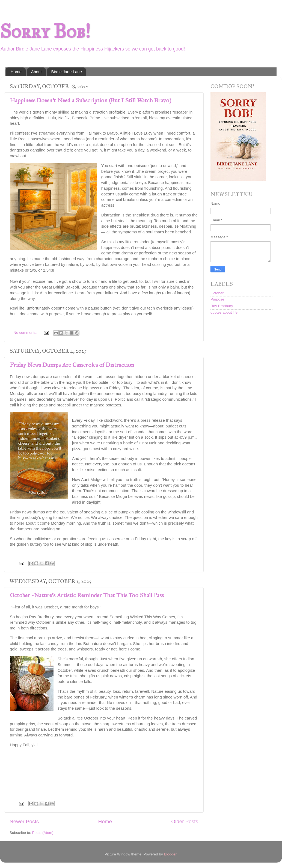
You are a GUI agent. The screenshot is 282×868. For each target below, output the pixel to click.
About (36, 72)
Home (16, 72)
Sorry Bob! (45, 31)
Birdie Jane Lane (66, 72)
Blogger (170, 854)
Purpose (217, 299)
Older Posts (185, 821)
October (217, 293)
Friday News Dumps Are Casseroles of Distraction (72, 365)
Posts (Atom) (43, 833)
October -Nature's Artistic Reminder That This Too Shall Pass (87, 595)
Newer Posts (24, 821)
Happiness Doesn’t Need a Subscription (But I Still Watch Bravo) (90, 100)
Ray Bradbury (222, 306)
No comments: (26, 333)
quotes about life (224, 312)
